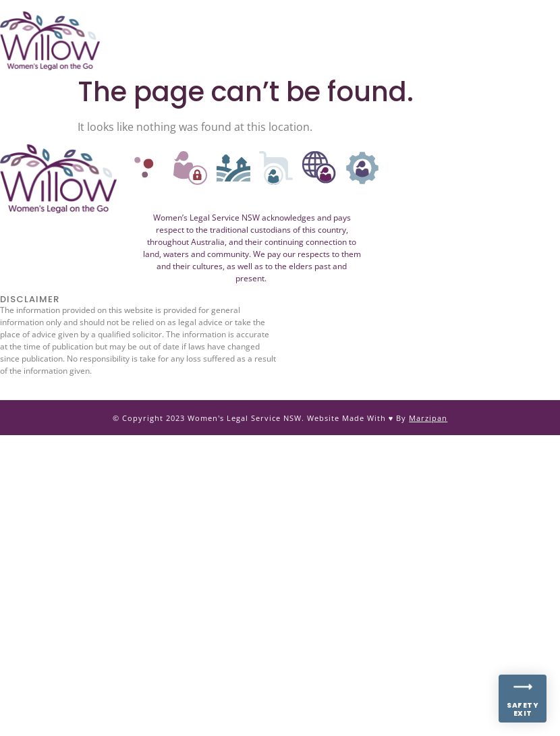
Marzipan (428, 418)
